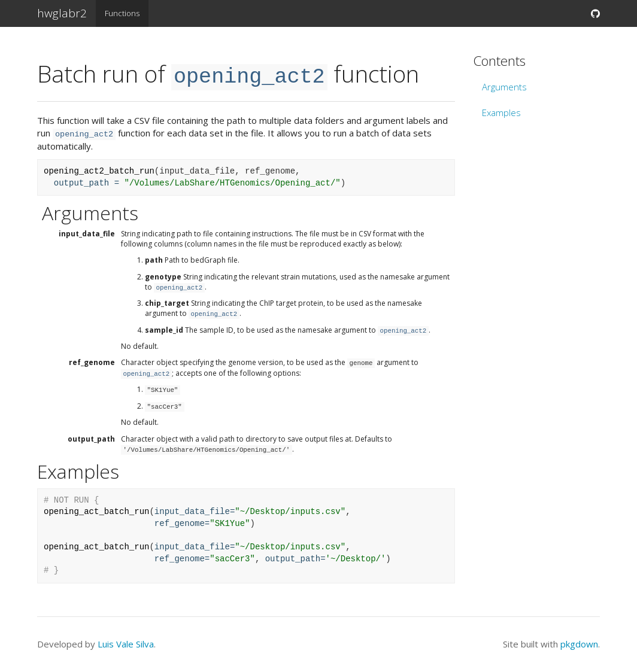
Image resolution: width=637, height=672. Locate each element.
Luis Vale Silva (126, 644)
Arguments (504, 87)
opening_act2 (249, 77)
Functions (122, 13)
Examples (501, 112)
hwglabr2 (62, 13)
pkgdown (579, 644)
